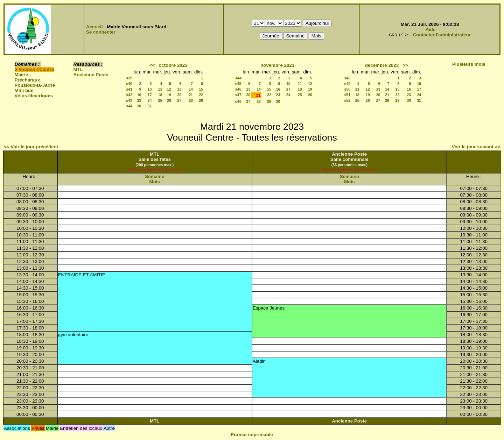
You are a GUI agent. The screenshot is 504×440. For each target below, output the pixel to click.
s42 (129, 95)
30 (139, 106)
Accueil (94, 27)
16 (139, 95)
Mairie (22, 75)
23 (139, 100)
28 (191, 100)
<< (152, 65)
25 (160, 100)
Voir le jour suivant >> (476, 147)
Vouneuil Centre (36, 69)
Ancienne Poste (91, 75)
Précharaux (27, 80)
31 (150, 106)
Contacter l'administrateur (442, 35)
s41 (129, 89)
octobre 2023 (173, 65)
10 (150, 89)
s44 (129, 106)
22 (201, 95)
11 (160, 89)
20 (179, 95)
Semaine (155, 176)
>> (405, 65)
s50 (347, 89)
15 (201, 89)
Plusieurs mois (469, 64)
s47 (238, 95)
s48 (238, 101)
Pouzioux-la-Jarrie (35, 85)
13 (179, 89)
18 (160, 95)
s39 (129, 78)
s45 (238, 84)
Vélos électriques (34, 96)
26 (169, 100)
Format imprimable (252, 435)
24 (150, 100)
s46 (238, 89)
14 (191, 89)
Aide (430, 30)
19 (169, 95)
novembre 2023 (277, 65)
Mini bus (24, 90)
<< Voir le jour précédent (31, 147)
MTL (78, 69)
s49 (347, 84)
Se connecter (101, 32)
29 (201, 100)
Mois (155, 182)
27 (179, 100)
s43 (129, 100)
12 (169, 89)
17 (150, 95)
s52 (347, 100)
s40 (129, 84)
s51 (347, 95)
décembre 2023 (382, 65)
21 (191, 95)
